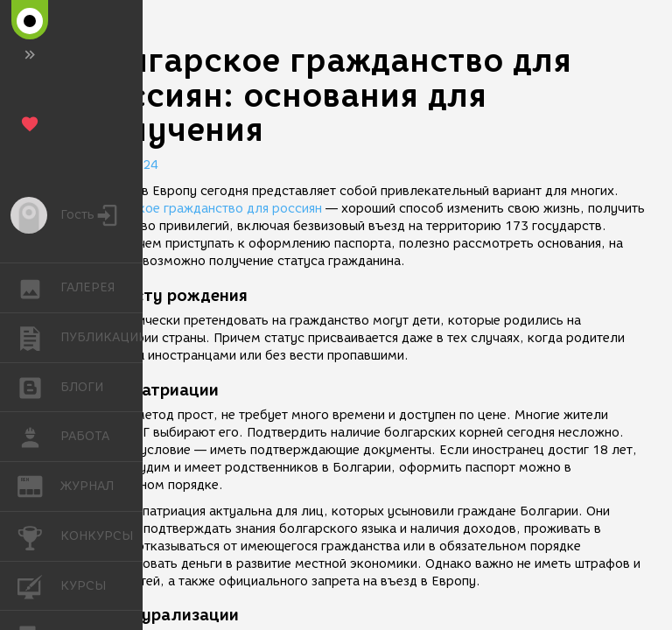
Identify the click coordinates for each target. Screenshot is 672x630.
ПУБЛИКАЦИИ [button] (39, 338)
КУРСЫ (39, 585)
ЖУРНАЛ (39, 485)
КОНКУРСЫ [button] (39, 536)
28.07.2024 (122, 165)
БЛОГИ (39, 386)
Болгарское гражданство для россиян (204, 209)
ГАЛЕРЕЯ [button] (39, 288)
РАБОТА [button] (39, 437)
